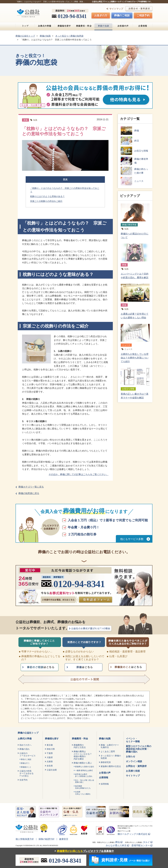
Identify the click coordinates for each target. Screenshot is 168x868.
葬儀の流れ (24, 749)
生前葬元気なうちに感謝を (83, 793)
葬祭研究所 (106, 762)
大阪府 (50, 757)
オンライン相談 (134, 761)
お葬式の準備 (45, 26)
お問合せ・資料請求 (136, 766)
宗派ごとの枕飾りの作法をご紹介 (46, 201)
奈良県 (50, 766)
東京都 (50, 745)
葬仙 (118, 842)
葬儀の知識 (103, 26)
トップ (25, 26)
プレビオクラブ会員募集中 (84, 851)
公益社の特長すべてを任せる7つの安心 (27, 773)
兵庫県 (50, 762)
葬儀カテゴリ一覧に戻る (31, 487)
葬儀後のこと (26, 767)
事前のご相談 (26, 759)
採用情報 (105, 784)
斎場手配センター (141, 845)
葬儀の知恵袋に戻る (29, 493)
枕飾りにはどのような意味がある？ (47, 196)
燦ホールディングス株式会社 (133, 834)
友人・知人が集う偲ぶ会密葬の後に (85, 781)
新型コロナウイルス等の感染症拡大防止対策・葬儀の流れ (139, 749)
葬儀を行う (25, 763)
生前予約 (23, 780)
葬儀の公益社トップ (28, 733)
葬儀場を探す (64, 26)
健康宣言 (64, 839)
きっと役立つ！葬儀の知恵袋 (111, 757)
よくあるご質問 (108, 751)
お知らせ (131, 756)
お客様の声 (123, 26)
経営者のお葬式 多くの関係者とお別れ (84, 775)
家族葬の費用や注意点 (111, 766)
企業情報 (143, 26)
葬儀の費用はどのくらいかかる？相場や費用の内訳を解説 (83, 755)
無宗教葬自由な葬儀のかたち (83, 787)
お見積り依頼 (133, 771)
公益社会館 (52, 770)
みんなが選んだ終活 (116, 845)
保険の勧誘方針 (47, 839)
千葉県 (50, 753)
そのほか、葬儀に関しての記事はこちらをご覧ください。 (79, 474)
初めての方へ (26, 745)
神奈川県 (51, 749)
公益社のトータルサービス (28, 754)
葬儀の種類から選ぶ (83, 763)
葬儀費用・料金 (84, 26)
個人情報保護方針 (25, 839)
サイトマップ (116, 9)
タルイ (146, 842)
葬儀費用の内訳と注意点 (80, 746)
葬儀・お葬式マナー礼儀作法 (110, 746)
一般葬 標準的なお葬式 (84, 771)
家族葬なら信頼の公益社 (85, 767)
